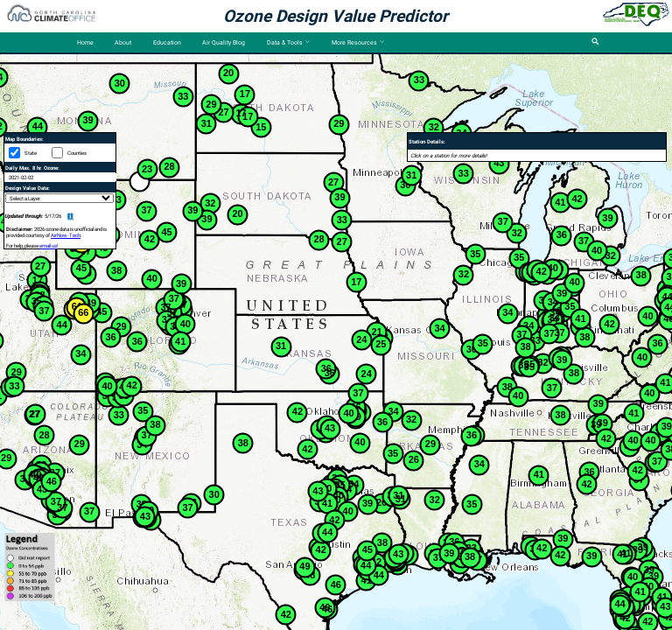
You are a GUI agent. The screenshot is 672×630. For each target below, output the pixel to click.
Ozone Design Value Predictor (336, 16)
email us (48, 245)
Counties (77, 153)
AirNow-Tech (66, 235)
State (31, 153)
